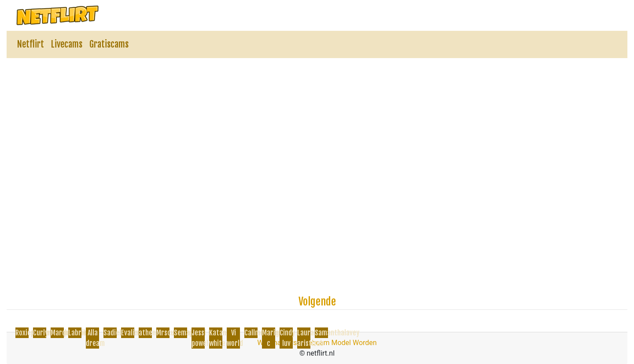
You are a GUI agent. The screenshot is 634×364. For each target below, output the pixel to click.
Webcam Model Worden (339, 343)
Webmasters (277, 343)
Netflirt (31, 44)
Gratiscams (109, 44)
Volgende (317, 301)
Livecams (67, 44)
